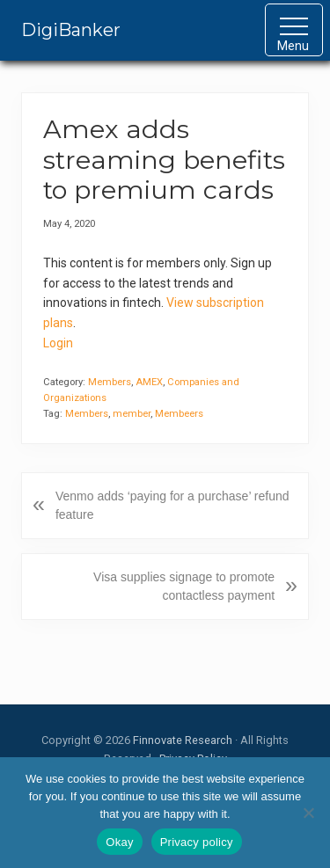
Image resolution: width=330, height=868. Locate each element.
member (132, 414)
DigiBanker (71, 30)
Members (110, 382)
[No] (308, 813)
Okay (119, 842)
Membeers (179, 414)
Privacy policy (197, 842)
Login (58, 343)
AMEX (149, 382)
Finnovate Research (183, 740)
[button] (294, 30)
